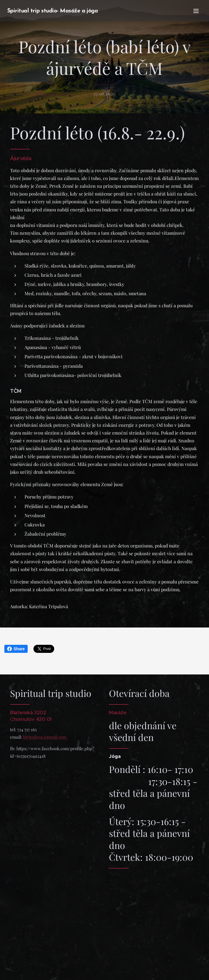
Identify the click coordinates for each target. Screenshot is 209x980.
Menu (196, 11)
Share (16, 649)
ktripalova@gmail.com (45, 737)
